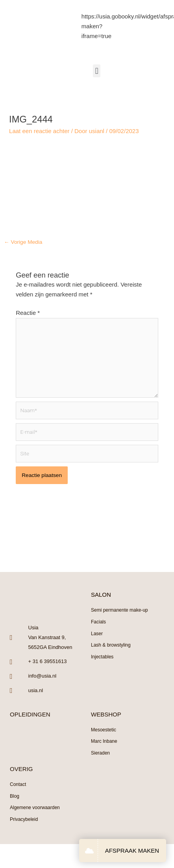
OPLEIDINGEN (30, 714)
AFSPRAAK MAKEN (132, 851)
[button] (97, 71)
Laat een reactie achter (39, 131)
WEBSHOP (106, 714)
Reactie (28, 313)
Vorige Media (23, 242)
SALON (101, 595)
